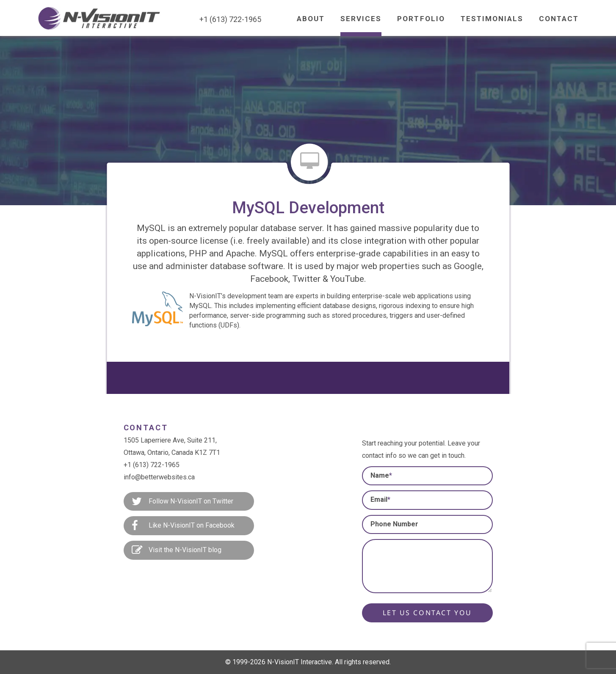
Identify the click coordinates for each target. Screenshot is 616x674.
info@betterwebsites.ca (159, 477)
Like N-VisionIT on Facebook (183, 526)
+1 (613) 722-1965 (152, 465)
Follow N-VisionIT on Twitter (182, 502)
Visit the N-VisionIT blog (177, 550)
